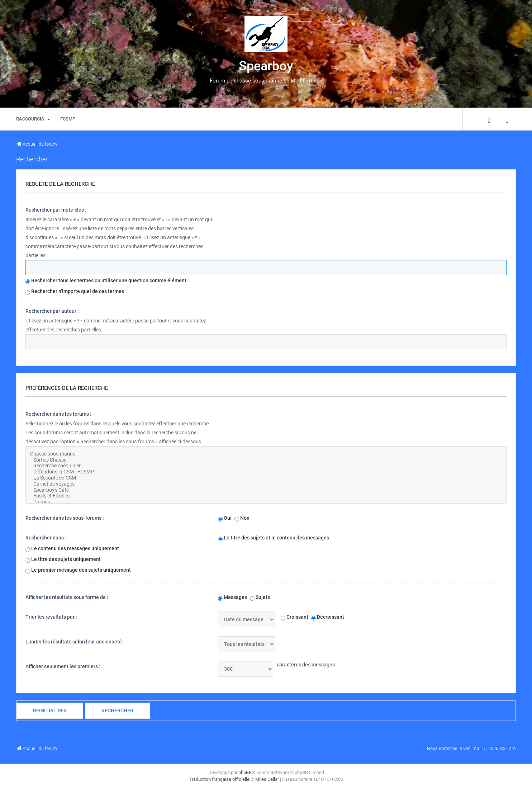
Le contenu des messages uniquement (72, 549)
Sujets (260, 598)
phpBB (245, 772)
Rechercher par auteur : (52, 311)
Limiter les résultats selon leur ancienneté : (75, 642)
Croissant (294, 617)
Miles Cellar (267, 779)
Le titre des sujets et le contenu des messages (274, 538)
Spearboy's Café (266, 490)
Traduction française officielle (219, 779)
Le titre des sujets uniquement (63, 560)
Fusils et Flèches (266, 496)
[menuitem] (489, 119)
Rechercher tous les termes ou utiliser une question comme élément (106, 281)
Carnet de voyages (266, 484)
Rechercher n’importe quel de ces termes (75, 292)
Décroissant (328, 617)
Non (242, 518)
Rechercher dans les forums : (58, 414)
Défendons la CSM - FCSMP (266, 472)
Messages (232, 598)
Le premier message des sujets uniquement (78, 570)
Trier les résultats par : (51, 617)
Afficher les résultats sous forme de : (67, 597)
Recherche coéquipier (266, 466)
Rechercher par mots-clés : (56, 210)
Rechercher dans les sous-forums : (65, 518)
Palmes (266, 502)
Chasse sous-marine (266, 454)
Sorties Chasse (266, 460)
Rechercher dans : (46, 538)
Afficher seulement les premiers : (63, 666)
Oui (225, 518)
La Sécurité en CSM (266, 478)
